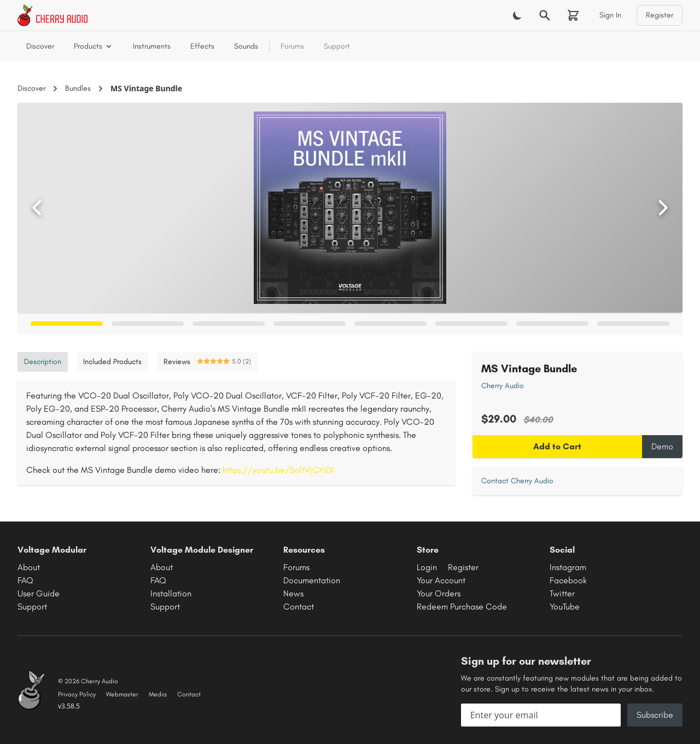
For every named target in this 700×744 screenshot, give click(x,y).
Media (158, 694)
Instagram (568, 567)
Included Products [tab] (112, 362)
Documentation (312, 580)
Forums (292, 46)
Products (94, 46)
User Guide (39, 593)
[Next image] (663, 208)
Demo (662, 446)
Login (427, 567)
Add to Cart (557, 446)
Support (337, 46)
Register (660, 15)
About (29, 567)
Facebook (568, 580)
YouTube (565, 607)
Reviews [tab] (207, 362)
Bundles (78, 88)
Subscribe (655, 715)
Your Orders (439, 593)
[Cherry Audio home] (52, 15)
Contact (299, 607)
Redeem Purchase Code (462, 607)
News (293, 593)
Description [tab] (43, 362)
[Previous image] (37, 208)
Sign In (610, 15)
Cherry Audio (503, 386)
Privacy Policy (77, 694)
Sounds (246, 46)
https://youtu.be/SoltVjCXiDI (278, 470)
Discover (40, 46)
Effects (202, 46)
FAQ (25, 580)
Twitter (562, 593)
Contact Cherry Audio (517, 481)
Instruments (152, 46)
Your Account (441, 580)
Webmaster (122, 694)
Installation (171, 593)
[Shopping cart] (573, 15)
